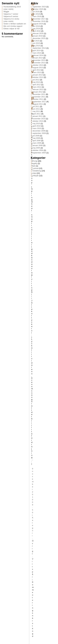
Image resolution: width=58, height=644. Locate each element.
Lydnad (35, 168)
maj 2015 (36, 46)
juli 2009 (36, 136)
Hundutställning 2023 (12, 7)
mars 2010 (37, 128)
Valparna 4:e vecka (11, 19)
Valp (34, 173)
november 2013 (39, 63)
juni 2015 (36, 43)
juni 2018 (36, 14)
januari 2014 (38, 58)
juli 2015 (36, 41)
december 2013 (39, 60)
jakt (34, 166)
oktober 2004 (38, 150)
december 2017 (39, 19)
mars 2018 (37, 16)
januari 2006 (38, 145)
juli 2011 (36, 106)
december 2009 (39, 131)
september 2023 (39, 7)
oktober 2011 (38, 99)
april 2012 (37, 85)
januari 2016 (38, 36)
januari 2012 (38, 92)
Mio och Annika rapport (13, 26)
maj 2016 (36, 29)
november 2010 (39, 119)
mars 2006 (37, 143)
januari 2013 (38, 75)
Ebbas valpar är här (12, 29)
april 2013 (37, 70)
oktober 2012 (38, 77)
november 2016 (39, 21)
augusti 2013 (38, 68)
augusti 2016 (38, 24)
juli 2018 (36, 12)
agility (35, 163)
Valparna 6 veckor (11, 16)
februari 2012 (38, 89)
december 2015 (39, 38)
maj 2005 (36, 148)
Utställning (37, 171)
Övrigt (35, 161)
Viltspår (35, 176)
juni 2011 (36, 109)
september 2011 (39, 102)
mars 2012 (37, 87)
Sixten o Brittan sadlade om (15, 24)
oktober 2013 (38, 65)
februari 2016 (38, 33)
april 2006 (37, 141)
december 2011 (39, 94)
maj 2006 (36, 138)
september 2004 (39, 153)
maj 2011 (36, 111)
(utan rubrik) (8, 9)
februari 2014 (38, 55)
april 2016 (37, 31)
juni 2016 (36, 26)
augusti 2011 (38, 104)
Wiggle (6, 12)
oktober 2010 (38, 121)
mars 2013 (37, 72)
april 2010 (37, 126)
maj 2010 (36, 123)
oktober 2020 (38, 9)
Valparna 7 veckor (11, 14)
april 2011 (37, 114)
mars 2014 (37, 53)
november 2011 (39, 97)
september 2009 (39, 133)
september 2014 (39, 48)
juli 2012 (36, 80)
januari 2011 (38, 116)
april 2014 (37, 50)
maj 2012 (36, 82)
